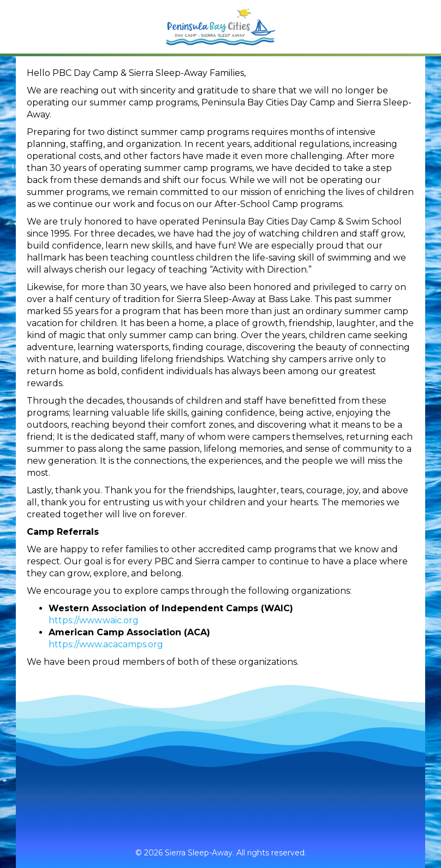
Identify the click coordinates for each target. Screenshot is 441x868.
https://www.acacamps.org (106, 644)
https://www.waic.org (94, 620)
